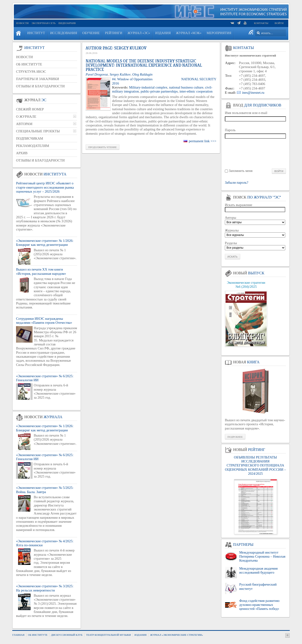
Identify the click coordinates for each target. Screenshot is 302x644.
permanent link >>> (203, 141)
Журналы (232, 230)
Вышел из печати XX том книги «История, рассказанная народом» (41, 271)
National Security (199, 79)
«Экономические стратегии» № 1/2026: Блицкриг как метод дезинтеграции (45, 243)
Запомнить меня (241, 171)
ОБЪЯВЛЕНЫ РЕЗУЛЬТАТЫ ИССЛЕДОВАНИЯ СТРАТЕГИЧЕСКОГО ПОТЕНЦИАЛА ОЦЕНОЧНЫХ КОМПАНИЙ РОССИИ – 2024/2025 (255, 465)
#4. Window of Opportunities (132, 79)
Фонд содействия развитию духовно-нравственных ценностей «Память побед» (259, 605)
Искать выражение (239, 205)
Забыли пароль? (237, 183)
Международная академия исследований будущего (258, 570)
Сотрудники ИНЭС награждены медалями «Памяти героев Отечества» (44, 321)
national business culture (186, 87)
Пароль (230, 130)
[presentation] (256, 153)
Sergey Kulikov (120, 74)
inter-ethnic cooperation (196, 91)
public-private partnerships (159, 91)
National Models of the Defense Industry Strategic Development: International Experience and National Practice (144, 65)
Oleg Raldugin (143, 74)
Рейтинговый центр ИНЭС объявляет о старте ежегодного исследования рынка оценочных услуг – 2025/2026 (45, 187)
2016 (115, 83)
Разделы (231, 243)
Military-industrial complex (148, 87)
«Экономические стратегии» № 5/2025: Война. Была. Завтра (45, 490)
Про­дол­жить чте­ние (103, 147)
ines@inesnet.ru (253, 93)
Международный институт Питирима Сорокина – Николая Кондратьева (262, 557)
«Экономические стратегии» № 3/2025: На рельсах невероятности (45, 588)
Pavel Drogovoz (97, 74)
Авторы (231, 218)
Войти (279, 23)
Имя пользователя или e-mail (246, 113)
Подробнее (235, 437)
